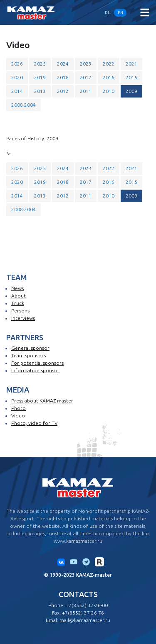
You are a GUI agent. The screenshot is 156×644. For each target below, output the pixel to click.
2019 (40, 77)
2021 (131, 64)
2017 (86, 77)
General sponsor (30, 348)
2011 (86, 91)
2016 (109, 77)
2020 (17, 77)
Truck (18, 303)
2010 (109, 91)
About (19, 296)
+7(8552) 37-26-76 (83, 613)
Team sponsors (28, 355)
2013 (40, 91)
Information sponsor (35, 370)
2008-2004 (24, 105)
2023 (86, 64)
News (17, 288)
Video (18, 416)
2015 (131, 77)
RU (108, 13)
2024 (63, 64)
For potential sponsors (37, 363)
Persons (20, 311)
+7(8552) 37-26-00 (87, 605)
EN (120, 13)
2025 (40, 64)
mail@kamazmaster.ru (85, 620)
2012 (63, 91)
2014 (17, 91)
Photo (19, 408)
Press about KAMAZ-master (42, 401)
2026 (17, 64)
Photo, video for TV (34, 423)
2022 (109, 64)
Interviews (23, 318)
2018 (63, 77)
